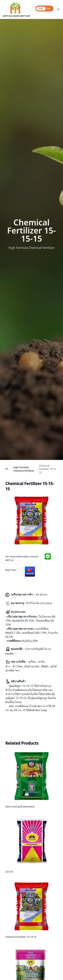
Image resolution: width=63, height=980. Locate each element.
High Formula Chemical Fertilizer (24, 469)
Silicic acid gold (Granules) (20, 807)
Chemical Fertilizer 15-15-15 (21, 937)
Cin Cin (9, 872)
